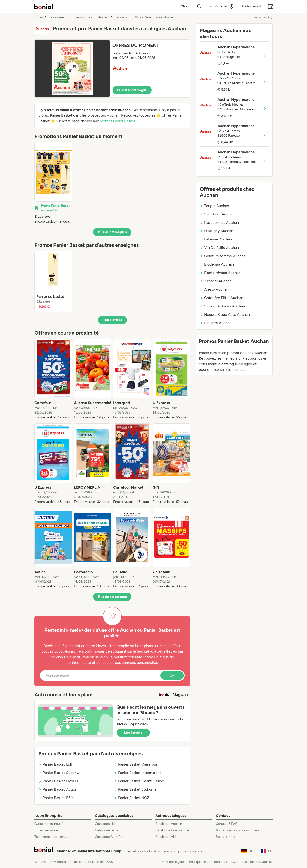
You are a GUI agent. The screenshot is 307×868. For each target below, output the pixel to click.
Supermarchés (81, 17)
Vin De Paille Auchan (219, 248)
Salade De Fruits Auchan (222, 306)
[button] (112, 69)
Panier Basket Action (58, 789)
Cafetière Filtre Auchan (222, 298)
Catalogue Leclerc (108, 830)
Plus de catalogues (112, 232)
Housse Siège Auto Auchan (225, 314)
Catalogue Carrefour (110, 837)
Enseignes (57, 17)
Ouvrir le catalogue (132, 90)
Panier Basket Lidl (55, 764)
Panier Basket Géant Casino (139, 781)
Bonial (39, 17)
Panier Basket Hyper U (59, 781)
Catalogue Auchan (169, 824)
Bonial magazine (46, 830)
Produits (121, 17)
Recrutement (226, 837)
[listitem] (53, 183)
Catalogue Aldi (166, 837)
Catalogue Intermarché (172, 830)
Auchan (104, 17)
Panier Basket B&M (56, 798)
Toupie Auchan (214, 206)
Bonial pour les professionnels (238, 830)
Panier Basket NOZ (132, 798)
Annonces (263, 17)
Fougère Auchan (216, 323)
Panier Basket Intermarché (138, 773)
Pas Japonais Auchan (219, 222)
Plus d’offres (112, 320)
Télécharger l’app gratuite (53, 837)
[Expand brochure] (72, 69)
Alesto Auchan (214, 289)
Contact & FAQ (227, 824)
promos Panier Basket (118, 121)
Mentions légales (173, 862)
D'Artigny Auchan (217, 231)
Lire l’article (133, 733)
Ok (172, 675)
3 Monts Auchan (216, 281)
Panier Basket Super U (59, 773)
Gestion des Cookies (257, 862)
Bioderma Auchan (217, 264)
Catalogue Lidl (105, 824)
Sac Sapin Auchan (217, 214)
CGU (235, 862)
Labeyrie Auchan (216, 239)
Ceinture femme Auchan (223, 256)
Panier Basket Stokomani (137, 789)
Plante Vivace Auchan (220, 273)
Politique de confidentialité (208, 862)
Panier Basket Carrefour (135, 764)
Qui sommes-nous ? (49, 824)
